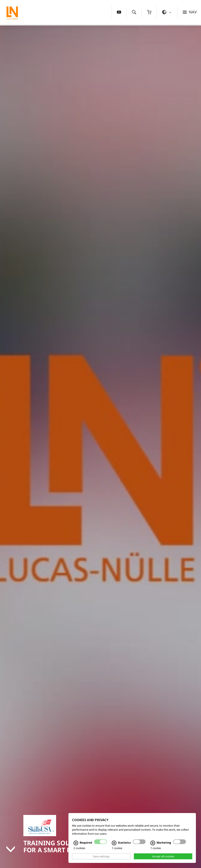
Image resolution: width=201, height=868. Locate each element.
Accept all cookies (163, 856)
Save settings (101, 856)
